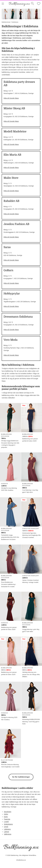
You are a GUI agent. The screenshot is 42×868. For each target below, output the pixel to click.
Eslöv (6, 817)
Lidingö (6, 832)
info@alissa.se (21, 860)
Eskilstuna (15, 22)
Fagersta (7, 819)
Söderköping (8, 824)
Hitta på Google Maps (11, 98)
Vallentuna (8, 834)
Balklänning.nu (19, 4)
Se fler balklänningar (21, 777)
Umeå (6, 827)
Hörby (6, 814)
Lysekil (6, 822)
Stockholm (8, 812)
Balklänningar (6, 22)
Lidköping (7, 829)
